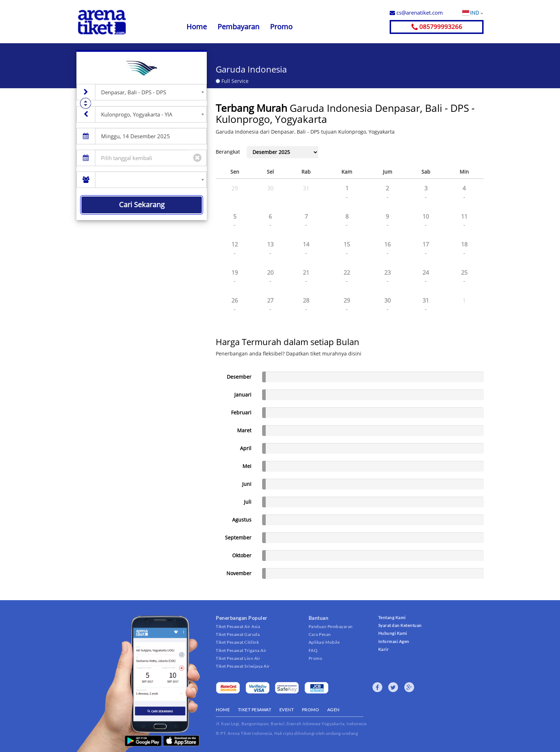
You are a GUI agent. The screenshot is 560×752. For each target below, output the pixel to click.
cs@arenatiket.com (416, 13)
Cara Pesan (320, 634)
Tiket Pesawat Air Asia (238, 626)
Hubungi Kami (393, 633)
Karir (384, 649)
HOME (223, 710)
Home (197, 27)
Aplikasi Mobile (324, 642)
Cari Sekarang (142, 205)
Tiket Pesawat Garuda (238, 634)
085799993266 (437, 27)
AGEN (333, 710)
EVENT (287, 710)
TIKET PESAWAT (255, 710)
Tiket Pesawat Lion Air (238, 658)
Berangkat (228, 152)
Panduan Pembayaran (331, 626)
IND (476, 13)
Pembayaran (238, 27)
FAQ (313, 650)
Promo (281, 27)
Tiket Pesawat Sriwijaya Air (243, 666)
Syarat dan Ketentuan (400, 625)
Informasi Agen (394, 641)
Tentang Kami (392, 617)
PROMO (311, 710)
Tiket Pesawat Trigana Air (241, 650)
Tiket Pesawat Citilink (237, 642)
